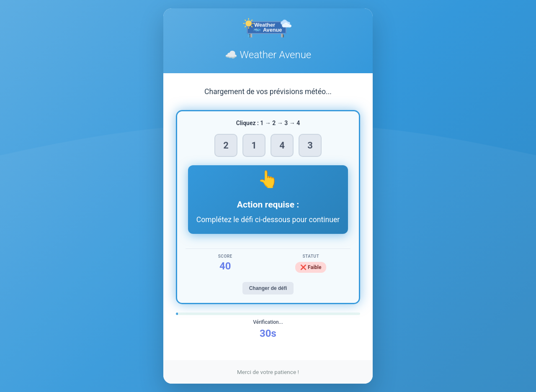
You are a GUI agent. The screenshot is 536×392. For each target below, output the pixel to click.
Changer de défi (268, 288)
